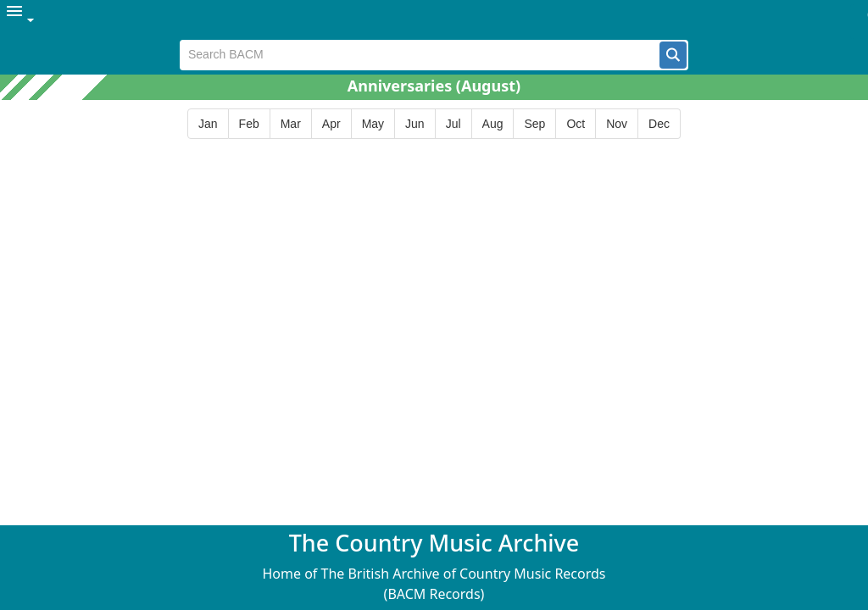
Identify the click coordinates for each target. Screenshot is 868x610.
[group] (434, 124)
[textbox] (420, 55)
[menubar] (434, 20)
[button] (673, 55)
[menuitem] (21, 20)
